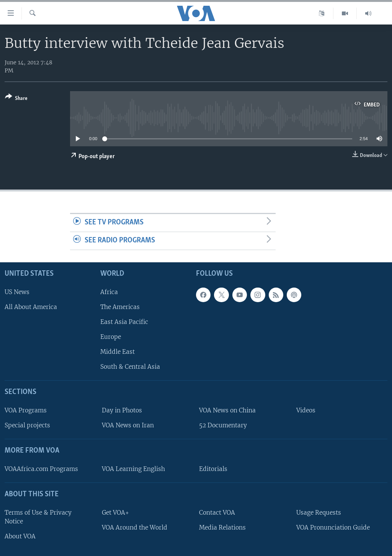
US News (17, 292)
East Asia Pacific (124, 322)
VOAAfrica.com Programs (41, 469)
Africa (109, 292)
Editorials (213, 469)
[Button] (16, 99)
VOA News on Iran (128, 425)
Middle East (118, 352)
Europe (111, 337)
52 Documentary (223, 425)
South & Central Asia (130, 367)
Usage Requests (319, 513)
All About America (31, 307)
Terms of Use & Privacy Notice (38, 517)
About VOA (20, 536)
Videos (306, 410)
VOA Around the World (135, 527)
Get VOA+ (115, 513)
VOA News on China (227, 410)
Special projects (27, 425)
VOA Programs (26, 410)
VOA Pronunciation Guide (333, 527)
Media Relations (222, 527)
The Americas (120, 307)
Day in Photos (122, 410)
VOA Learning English (133, 469)
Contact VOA (217, 513)
